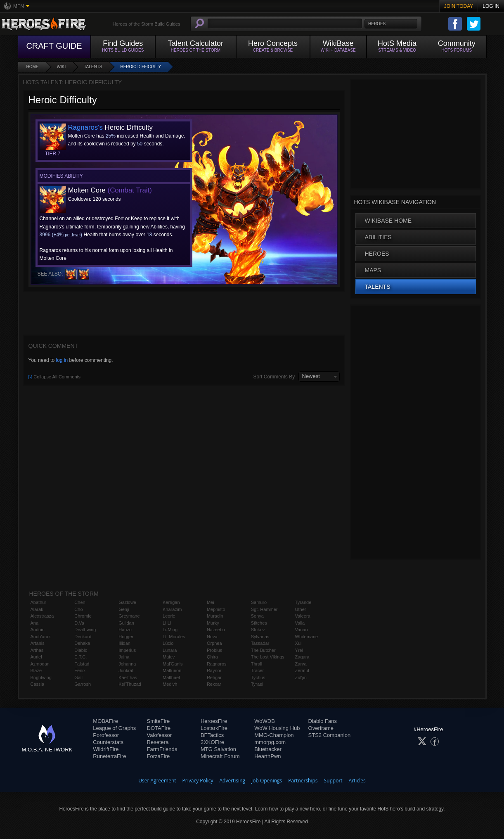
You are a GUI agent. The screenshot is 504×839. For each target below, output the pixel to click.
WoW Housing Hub (277, 728)
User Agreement (157, 781)
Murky (213, 623)
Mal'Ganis (173, 664)
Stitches (259, 623)
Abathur (39, 602)
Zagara (302, 657)
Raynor (214, 670)
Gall (78, 677)
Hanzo (125, 630)
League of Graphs (114, 728)
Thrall (257, 664)
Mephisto (216, 609)
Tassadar (260, 643)
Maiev (169, 657)
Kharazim (172, 609)
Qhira (212, 657)
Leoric (169, 616)
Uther (301, 609)
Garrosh (83, 684)
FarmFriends (162, 749)
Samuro (259, 602)
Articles (357, 781)
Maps (373, 270)
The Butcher (263, 650)
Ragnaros (217, 664)
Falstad (82, 664)
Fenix (80, 670)
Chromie (83, 616)
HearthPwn (267, 756)
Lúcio (168, 643)
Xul (298, 643)
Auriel (36, 657)
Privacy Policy (198, 781)
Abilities (378, 237)
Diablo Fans (323, 721)
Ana (35, 623)
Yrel (299, 650)
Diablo (81, 650)
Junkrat (126, 670)
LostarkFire (214, 728)
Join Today (459, 6)
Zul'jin (301, 677)
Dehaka (82, 643)
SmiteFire (159, 721)
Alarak (37, 609)
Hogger (126, 637)
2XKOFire (212, 742)
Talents (93, 67)
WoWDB (265, 721)
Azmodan (40, 664)
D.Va (79, 623)
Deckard (83, 637)
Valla (300, 623)
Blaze (36, 670)
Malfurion (172, 670)
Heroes (377, 254)
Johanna (127, 664)
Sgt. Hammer (264, 609)
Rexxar (214, 684)
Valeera (303, 616)
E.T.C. (80, 657)
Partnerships (303, 781)
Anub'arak (41, 637)
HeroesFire (214, 721)
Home (33, 67)
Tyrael (257, 684)
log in (62, 360)
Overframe (321, 728)
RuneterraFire (109, 756)
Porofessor (106, 735)
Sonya (257, 616)
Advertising (233, 781)
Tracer (257, 670)
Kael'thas (128, 677)
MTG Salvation (218, 749)
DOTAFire (159, 728)
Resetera (158, 742)
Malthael (171, 677)
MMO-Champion (274, 735)
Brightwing (41, 677)
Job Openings (267, 781)
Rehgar (214, 677)
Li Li (167, 623)
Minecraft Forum (220, 756)
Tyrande (303, 602)
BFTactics (212, 735)
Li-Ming (170, 630)
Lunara (170, 650)
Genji (124, 609)
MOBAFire (105, 721)
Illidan (124, 643)
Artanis (38, 643)
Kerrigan (171, 602)
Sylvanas (260, 637)
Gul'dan (126, 623)
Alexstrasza (42, 616)
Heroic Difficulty (141, 67)
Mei (211, 602)
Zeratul (302, 670)
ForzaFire (159, 756)
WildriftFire (106, 749)
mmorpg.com (270, 742)
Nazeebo (216, 630)
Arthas (37, 650)
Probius (214, 650)
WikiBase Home (388, 221)
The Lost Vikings (268, 657)
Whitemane (307, 637)
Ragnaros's (85, 127)
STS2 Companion (330, 735)
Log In (491, 6)
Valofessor (159, 735)
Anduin (38, 630)
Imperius (127, 650)
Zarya (301, 664)
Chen (80, 602)
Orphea (214, 643)
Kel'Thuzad (130, 684)
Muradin (215, 616)
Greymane (129, 616)
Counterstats (108, 742)
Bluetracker (268, 749)
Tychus (258, 677)
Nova (212, 637)
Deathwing (85, 630)
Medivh (170, 684)
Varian (302, 630)
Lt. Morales (174, 637)
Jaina (124, 657)
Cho (78, 609)
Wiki (62, 67)
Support (333, 781)
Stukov (258, 630)
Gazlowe (127, 602)
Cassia (38, 684)
